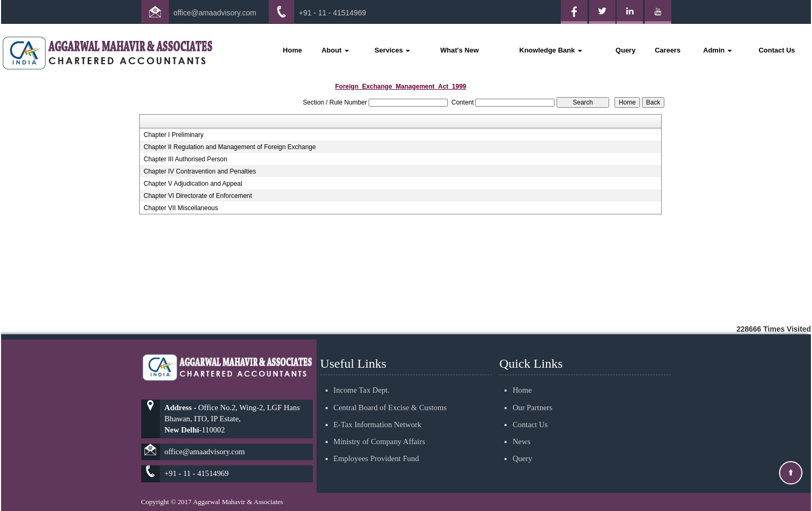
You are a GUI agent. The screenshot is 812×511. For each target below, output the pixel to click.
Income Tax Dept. (362, 378)
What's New (459, 50)
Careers (668, 50)
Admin (717, 50)
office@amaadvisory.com (215, 13)
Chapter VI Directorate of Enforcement (198, 196)
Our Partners (532, 395)
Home (293, 50)
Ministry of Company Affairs (379, 429)
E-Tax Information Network (378, 412)
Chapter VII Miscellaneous (181, 208)
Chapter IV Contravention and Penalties (199, 171)
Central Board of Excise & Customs (390, 395)
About (335, 50)
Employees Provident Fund (376, 446)
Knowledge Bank (551, 50)
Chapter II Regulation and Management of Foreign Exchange (229, 147)
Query (626, 50)
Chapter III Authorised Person (185, 159)
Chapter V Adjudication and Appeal (193, 184)
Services (392, 50)
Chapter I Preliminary (173, 135)
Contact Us (777, 50)
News (522, 429)
